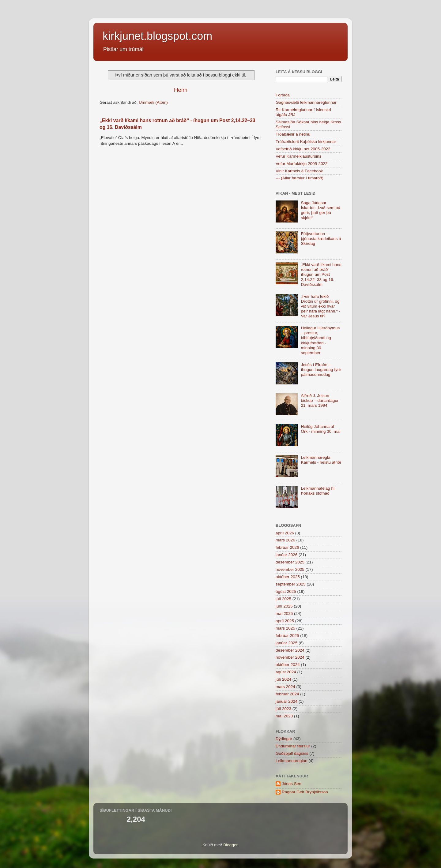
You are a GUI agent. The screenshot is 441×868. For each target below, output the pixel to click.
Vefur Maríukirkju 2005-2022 (302, 164)
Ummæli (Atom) (153, 102)
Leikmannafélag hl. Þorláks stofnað (318, 491)
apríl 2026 (285, 533)
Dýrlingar (284, 739)
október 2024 (288, 665)
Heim (181, 90)
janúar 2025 (286, 643)
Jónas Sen (292, 784)
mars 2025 (285, 628)
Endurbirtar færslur (293, 746)
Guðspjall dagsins (292, 753)
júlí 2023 (283, 709)
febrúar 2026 (287, 547)
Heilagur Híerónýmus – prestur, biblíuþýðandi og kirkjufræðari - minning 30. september (320, 340)
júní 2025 (284, 606)
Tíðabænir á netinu (293, 134)
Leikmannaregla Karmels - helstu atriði (321, 460)
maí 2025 (284, 614)
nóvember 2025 (290, 569)
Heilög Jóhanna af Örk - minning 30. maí (321, 429)
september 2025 (291, 584)
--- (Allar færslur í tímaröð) (300, 178)
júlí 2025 (283, 599)
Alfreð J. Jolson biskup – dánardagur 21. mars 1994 (320, 400)
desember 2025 (290, 562)
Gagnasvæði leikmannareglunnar (306, 102)
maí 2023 (284, 716)
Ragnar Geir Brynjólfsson (305, 792)
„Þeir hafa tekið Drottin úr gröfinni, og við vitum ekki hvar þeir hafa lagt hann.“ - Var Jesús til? (320, 306)
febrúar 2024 (287, 694)
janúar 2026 (286, 555)
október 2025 (288, 577)
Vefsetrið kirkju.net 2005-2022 (303, 149)
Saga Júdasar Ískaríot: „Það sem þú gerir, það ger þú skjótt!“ (320, 210)
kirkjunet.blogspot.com (157, 36)
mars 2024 (285, 687)
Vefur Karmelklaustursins (298, 156)
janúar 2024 (286, 701)
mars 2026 (285, 540)
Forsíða (283, 95)
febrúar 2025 (287, 636)
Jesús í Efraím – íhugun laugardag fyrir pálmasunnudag (321, 370)
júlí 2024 (283, 679)
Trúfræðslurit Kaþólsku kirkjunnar (306, 142)
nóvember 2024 (290, 657)
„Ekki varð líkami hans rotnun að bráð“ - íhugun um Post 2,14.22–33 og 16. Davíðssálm (321, 275)
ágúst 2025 (286, 591)
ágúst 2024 (286, 672)
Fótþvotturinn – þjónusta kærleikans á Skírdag (321, 239)
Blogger (230, 845)
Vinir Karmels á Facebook (299, 171)
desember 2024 (290, 650)
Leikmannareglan (292, 761)
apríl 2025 (285, 621)
